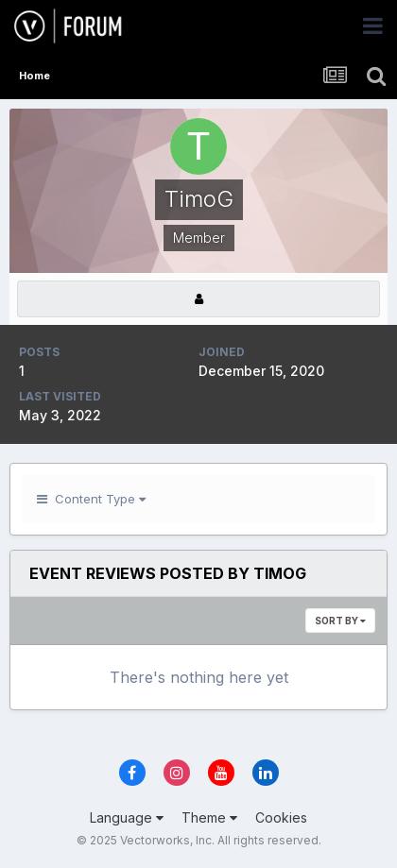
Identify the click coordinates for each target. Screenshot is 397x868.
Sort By (340, 621)
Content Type (91, 499)
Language (127, 817)
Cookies (281, 817)
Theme (209, 817)
